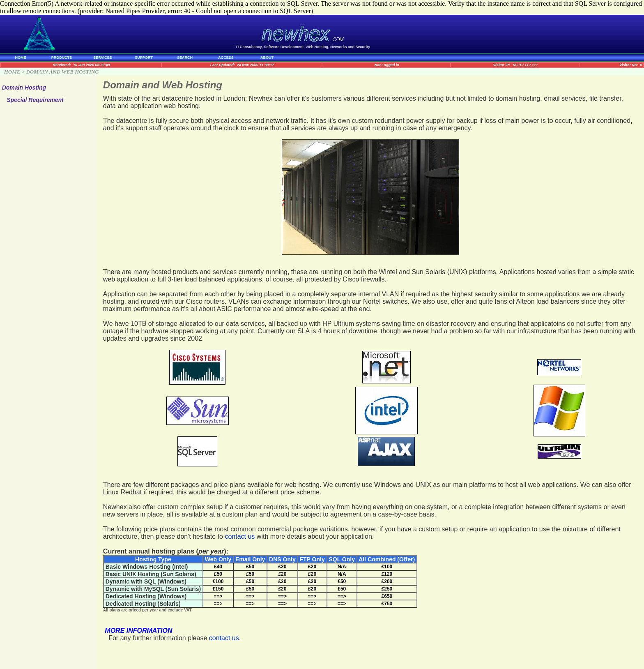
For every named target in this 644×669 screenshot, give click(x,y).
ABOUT (267, 58)
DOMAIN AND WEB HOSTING (62, 72)
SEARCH (185, 58)
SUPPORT (144, 58)
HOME (21, 58)
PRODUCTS (62, 58)
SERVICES (102, 58)
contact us (240, 536)
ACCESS (226, 58)
